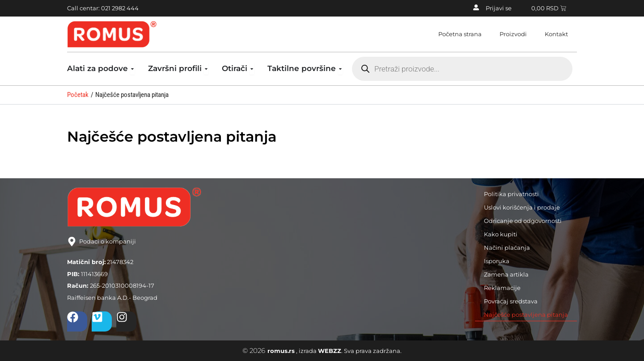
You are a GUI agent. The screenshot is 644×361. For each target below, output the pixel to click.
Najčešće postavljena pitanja (526, 315)
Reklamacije (502, 288)
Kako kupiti (501, 234)
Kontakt (556, 34)
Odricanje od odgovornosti (523, 221)
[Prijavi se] (476, 7)
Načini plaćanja (507, 248)
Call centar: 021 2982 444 (103, 8)
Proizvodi (513, 34)
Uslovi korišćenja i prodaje (522, 207)
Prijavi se (499, 8)
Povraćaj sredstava (511, 301)
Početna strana (460, 34)
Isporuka (497, 261)
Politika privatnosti (511, 194)
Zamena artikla (506, 274)
